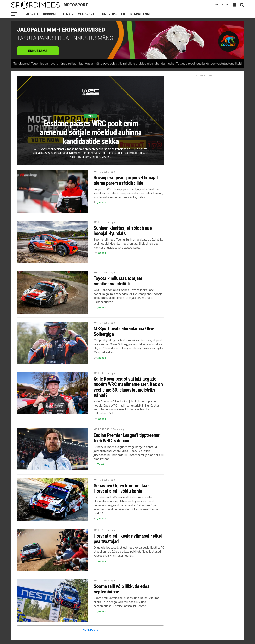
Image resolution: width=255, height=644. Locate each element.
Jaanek (102, 202)
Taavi (101, 464)
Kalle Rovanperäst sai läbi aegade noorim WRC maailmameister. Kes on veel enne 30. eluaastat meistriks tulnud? (128, 387)
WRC (96, 172)
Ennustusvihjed (113, 14)
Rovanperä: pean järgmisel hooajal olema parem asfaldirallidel (126, 180)
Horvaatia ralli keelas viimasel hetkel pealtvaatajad (128, 539)
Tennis (68, 14)
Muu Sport (86, 14)
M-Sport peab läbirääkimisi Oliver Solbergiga (125, 331)
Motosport (102, 429)
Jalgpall (32, 14)
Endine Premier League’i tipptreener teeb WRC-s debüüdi (127, 438)
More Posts (90, 630)
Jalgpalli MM (140, 14)
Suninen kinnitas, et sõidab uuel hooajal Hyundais (123, 231)
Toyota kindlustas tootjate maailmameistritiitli (118, 281)
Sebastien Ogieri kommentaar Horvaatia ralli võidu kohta (121, 488)
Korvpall (51, 14)
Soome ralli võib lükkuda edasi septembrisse (122, 589)
